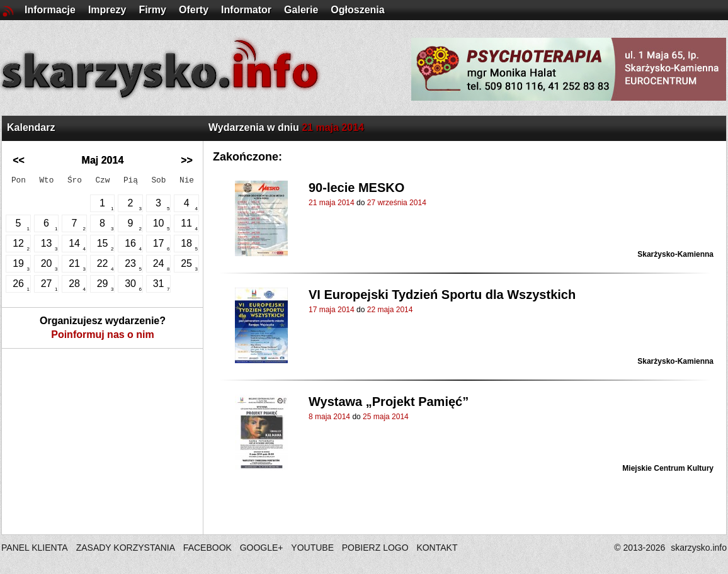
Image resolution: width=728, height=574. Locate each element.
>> (187, 160)
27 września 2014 (397, 203)
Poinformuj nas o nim (103, 335)
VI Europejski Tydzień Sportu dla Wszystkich (442, 295)
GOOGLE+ (262, 548)
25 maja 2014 (386, 417)
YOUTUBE (312, 548)
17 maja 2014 (332, 310)
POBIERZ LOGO (375, 548)
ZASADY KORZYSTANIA (126, 548)
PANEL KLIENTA (36, 548)
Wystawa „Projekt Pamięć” (389, 402)
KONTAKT (437, 548)
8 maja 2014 (329, 417)
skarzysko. (699, 548)
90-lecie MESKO (356, 188)
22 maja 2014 (390, 310)
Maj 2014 (103, 160)
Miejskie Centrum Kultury (668, 468)
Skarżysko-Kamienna (675, 254)
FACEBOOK (208, 548)
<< (19, 160)
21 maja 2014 (332, 203)
